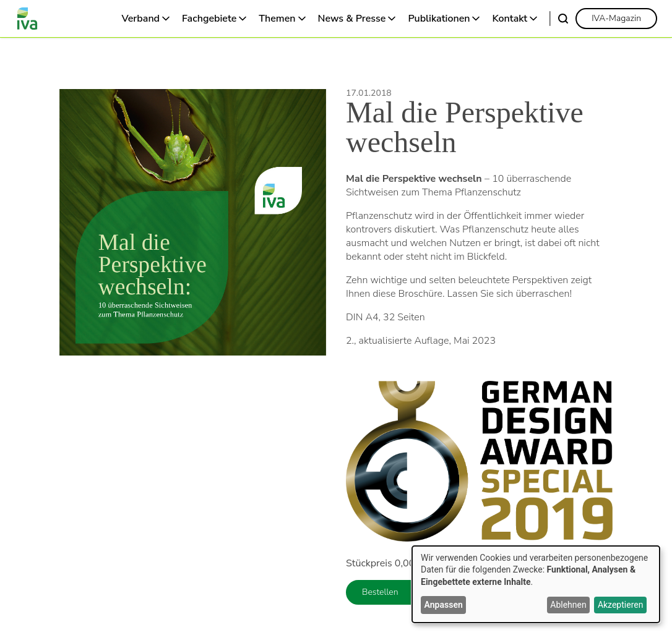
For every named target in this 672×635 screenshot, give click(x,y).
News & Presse (352, 19)
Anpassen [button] (444, 605)
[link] (616, 19)
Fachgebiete (209, 19)
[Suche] (563, 19)
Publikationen (439, 19)
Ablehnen (568, 605)
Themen (277, 19)
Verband (141, 19)
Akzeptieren (621, 605)
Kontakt (510, 19)
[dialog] (536, 584)
